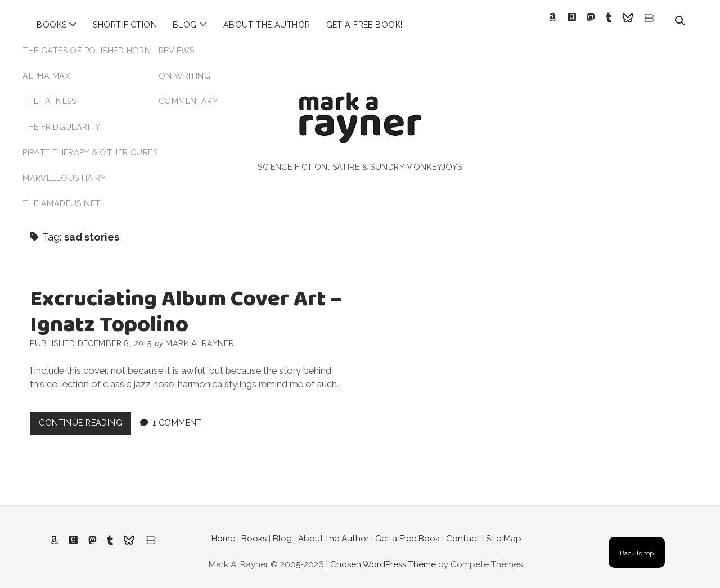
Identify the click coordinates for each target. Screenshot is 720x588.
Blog (185, 25)
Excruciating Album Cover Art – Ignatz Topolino (186, 303)
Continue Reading (85, 416)
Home (223, 529)
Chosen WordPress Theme (383, 554)
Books (51, 25)
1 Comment (177, 413)
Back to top (637, 543)
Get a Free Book (408, 529)
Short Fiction (125, 25)
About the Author (267, 25)
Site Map (504, 529)
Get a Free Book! (364, 25)
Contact (463, 529)
